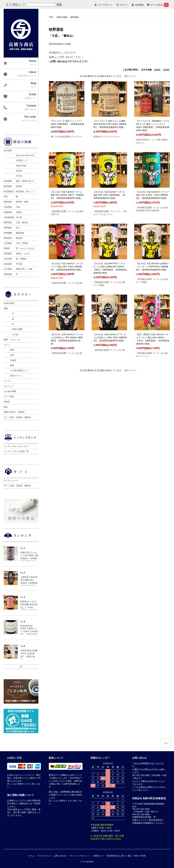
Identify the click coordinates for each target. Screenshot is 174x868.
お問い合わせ (60, 856)
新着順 (166, 70)
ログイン (124, 5)
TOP (51, 17)
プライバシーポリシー (79, 856)
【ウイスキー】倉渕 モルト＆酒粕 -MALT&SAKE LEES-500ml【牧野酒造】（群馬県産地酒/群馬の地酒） (110, 124)
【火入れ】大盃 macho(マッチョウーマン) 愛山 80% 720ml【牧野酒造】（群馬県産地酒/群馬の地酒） (67, 267)
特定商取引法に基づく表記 (119, 856)
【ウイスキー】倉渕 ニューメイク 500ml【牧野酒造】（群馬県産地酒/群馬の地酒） (67, 124)
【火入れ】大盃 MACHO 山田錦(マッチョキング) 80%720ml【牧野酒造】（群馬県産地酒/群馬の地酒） (152, 267)
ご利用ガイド (98, 856)
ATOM (143, 856)
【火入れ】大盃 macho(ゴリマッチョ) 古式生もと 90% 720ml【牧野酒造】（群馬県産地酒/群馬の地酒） (110, 338)
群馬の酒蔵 (62, 17)
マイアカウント (105, 5)
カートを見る (160, 5)
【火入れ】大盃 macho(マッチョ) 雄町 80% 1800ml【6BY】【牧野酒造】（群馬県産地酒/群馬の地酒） (67, 195)
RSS (136, 856)
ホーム (31, 856)
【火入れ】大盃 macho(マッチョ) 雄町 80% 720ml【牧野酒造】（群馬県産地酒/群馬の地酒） (109, 195)
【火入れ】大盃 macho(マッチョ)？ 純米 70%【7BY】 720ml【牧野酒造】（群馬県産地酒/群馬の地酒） (153, 195)
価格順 (157, 70)
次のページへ (131, 76)
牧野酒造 (75, 17)
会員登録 (139, 5)
